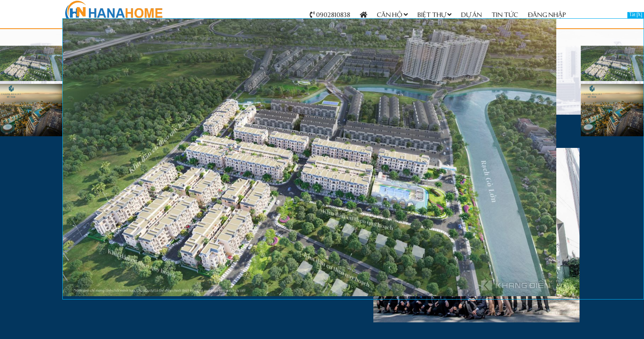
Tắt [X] (636, 15)
